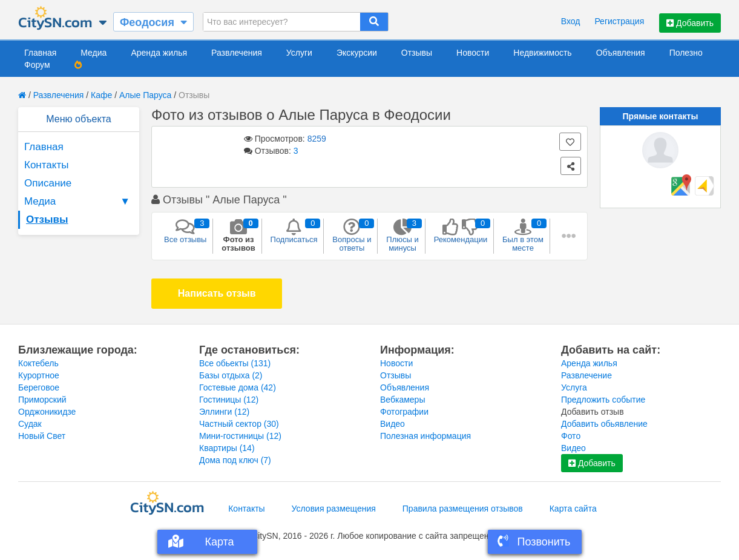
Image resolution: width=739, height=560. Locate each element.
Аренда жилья (159, 53)
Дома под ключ (235, 460)
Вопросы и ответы (352, 236)
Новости (473, 53)
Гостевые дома (238, 387)
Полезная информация (425, 436)
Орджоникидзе (47, 412)
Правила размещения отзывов (463, 509)
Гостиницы (229, 400)
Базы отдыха (231, 375)
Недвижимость (542, 53)
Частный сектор (239, 424)
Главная (40, 53)
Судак (30, 424)
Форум (37, 65)
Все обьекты (235, 363)
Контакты (46, 165)
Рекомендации (461, 231)
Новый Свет (42, 436)
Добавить (690, 23)
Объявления (621, 53)
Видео (392, 424)
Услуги (299, 53)
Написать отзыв (217, 293)
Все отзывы (185, 231)
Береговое (39, 387)
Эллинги (224, 412)
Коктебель (38, 363)
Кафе (101, 95)
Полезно (686, 53)
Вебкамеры (402, 400)
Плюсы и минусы (402, 236)
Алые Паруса (146, 95)
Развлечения (237, 53)
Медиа (94, 53)
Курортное (39, 375)
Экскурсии (357, 53)
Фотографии (404, 412)
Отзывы (417, 53)
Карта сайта (573, 509)
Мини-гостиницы (240, 436)
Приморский (42, 400)
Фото (571, 436)
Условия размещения (334, 509)
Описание (48, 183)
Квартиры (227, 448)
